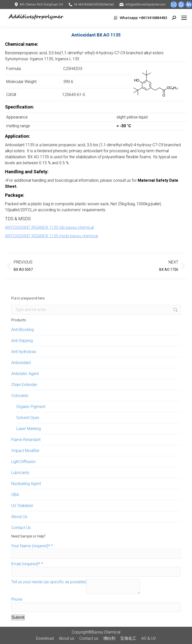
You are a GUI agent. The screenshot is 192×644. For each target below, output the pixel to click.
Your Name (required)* (32, 546)
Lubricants (20, 473)
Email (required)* (27, 564)
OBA (15, 495)
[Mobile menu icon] (184, 18)
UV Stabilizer (22, 506)
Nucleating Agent (26, 484)
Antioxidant (21, 363)
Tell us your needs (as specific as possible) (49, 582)
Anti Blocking (22, 330)
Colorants (20, 396)
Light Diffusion (23, 462)
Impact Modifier (25, 451)
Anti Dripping (22, 341)
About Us (19, 517)
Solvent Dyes (28, 418)
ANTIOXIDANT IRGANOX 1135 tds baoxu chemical (49, 227)
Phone (17, 599)
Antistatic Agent (25, 374)
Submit (18, 617)
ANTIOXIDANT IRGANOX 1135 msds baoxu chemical (51, 236)
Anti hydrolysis (24, 352)
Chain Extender (24, 385)
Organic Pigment (31, 407)
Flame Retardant (26, 440)
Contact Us (21, 528)
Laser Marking (28, 429)
